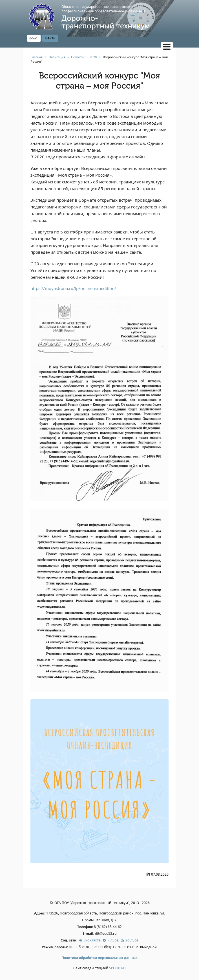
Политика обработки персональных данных (99, 958)
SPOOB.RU (117, 968)
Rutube (110, 940)
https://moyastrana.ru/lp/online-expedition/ (73, 288)
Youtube (129, 940)
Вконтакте (89, 940)
